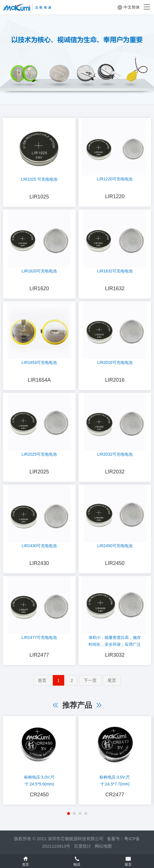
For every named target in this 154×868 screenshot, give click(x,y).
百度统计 (84, 846)
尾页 (112, 680)
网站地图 (103, 846)
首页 (42, 680)
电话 (77, 861)
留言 (128, 861)
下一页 (90, 680)
